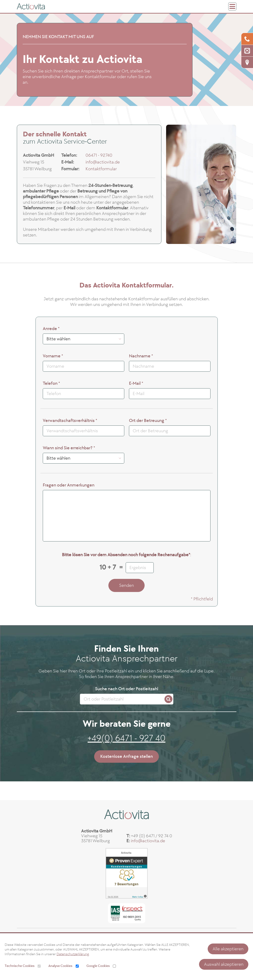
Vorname (53, 356)
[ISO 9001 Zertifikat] (127, 911)
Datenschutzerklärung (73, 954)
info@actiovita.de (103, 162)
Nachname (141, 356)
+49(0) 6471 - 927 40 (126, 738)
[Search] (168, 699)
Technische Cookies (20, 966)
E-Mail (136, 383)
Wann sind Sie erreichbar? (69, 448)
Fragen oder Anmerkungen (69, 485)
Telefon (51, 383)
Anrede (51, 329)
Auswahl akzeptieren (224, 964)
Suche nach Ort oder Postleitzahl (127, 689)
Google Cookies (98, 966)
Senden (126, 585)
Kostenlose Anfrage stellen (126, 756)
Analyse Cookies (60, 966)
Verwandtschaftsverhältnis (70, 421)
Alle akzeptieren (228, 949)
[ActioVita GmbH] (31, 6)
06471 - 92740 (99, 155)
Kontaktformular (101, 169)
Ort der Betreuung (148, 421)
